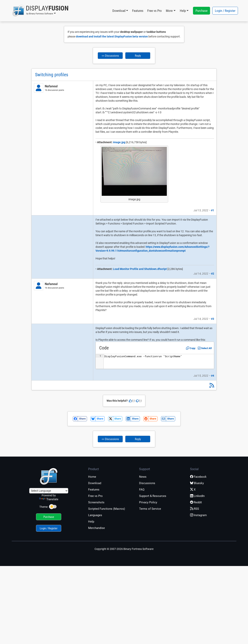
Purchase (201, 11)
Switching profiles (52, 75)
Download (95, 483)
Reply (138, 56)
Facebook (198, 477)
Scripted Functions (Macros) (107, 509)
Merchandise (96, 528)
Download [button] (119, 11)
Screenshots (96, 502)
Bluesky (197, 483)
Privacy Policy (148, 502)
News (143, 477)
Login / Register (225, 11)
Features (138, 11)
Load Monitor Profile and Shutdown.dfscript (140, 269)
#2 (213, 274)
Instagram (198, 515)
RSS (195, 509)
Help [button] (183, 11)
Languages (95, 515)
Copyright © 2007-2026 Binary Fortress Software (124, 549)
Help (91, 522)
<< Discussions (110, 56)
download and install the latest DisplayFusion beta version (112, 36)
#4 (213, 376)
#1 (213, 210)
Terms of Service (150, 509)
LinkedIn (197, 496)
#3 (213, 319)
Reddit (196, 502)
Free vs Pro (155, 11)
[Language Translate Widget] (49, 491)
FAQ (142, 490)
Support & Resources (153, 496)
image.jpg (119, 142)
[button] (40, 11)
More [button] (169, 11)
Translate (49, 499)
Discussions (147, 483)
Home (92, 477)
